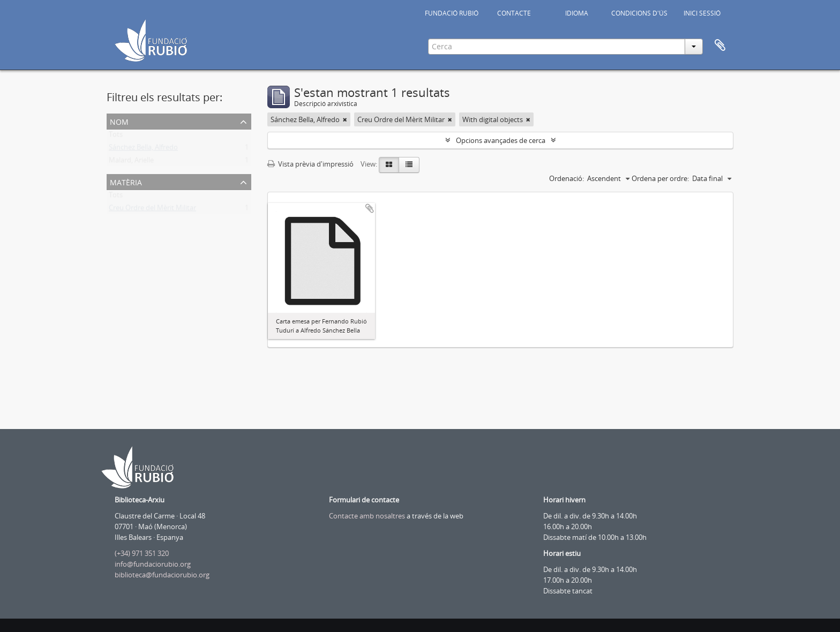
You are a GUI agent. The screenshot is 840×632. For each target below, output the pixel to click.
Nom (119, 121)
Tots (116, 137)
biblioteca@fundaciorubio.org (162, 575)
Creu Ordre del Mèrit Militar (152, 210)
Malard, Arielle (131, 162)
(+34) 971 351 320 (142, 553)
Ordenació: (567, 178)
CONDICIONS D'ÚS (639, 13)
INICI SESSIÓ (702, 13)
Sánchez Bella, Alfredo (143, 149)
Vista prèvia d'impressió (310, 164)
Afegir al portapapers (370, 208)
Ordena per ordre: (660, 178)
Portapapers (720, 46)
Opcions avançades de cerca (501, 140)
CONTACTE (514, 13)
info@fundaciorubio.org (153, 564)
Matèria (126, 181)
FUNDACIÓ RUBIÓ (452, 13)
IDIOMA (577, 13)
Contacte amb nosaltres (367, 516)
